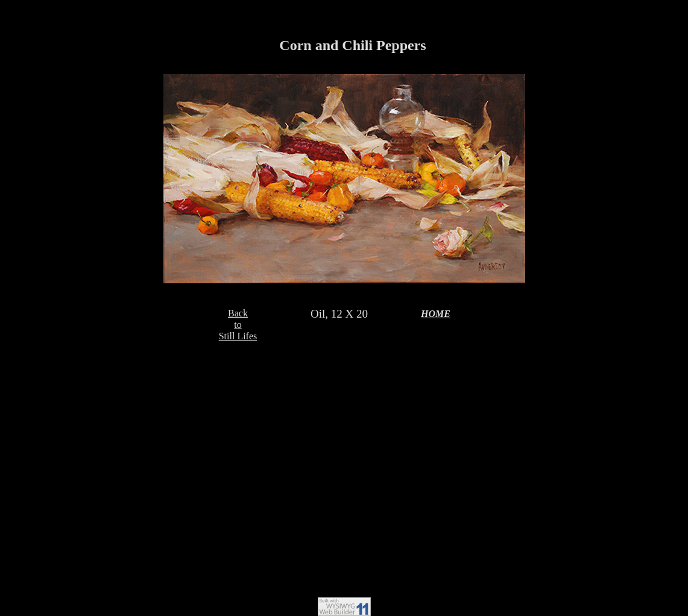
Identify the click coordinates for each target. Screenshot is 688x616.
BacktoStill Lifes (238, 325)
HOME (436, 314)
